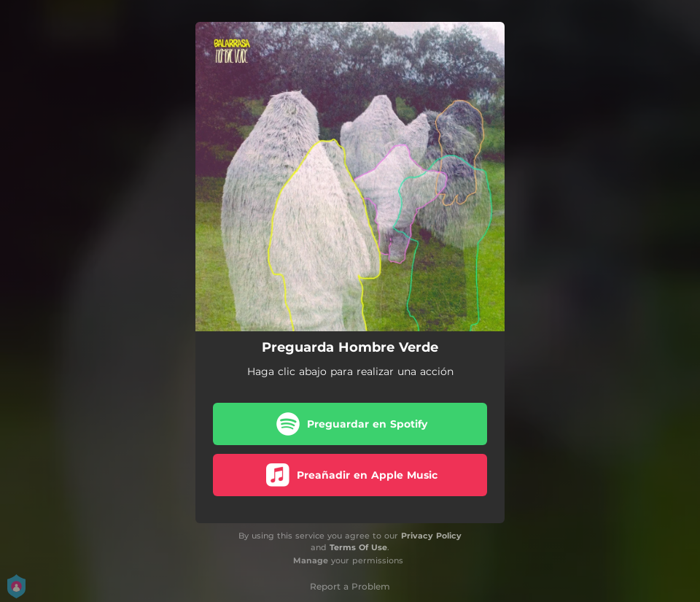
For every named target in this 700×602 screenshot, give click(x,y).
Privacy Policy (431, 536)
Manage (311, 560)
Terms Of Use (358, 547)
